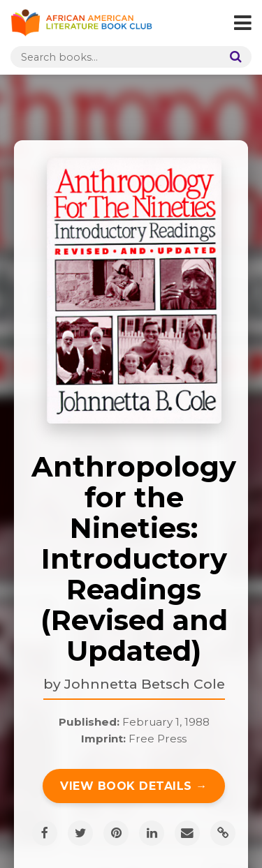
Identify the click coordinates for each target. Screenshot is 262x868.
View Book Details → (134, 786)
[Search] (233, 57)
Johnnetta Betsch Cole (145, 684)
